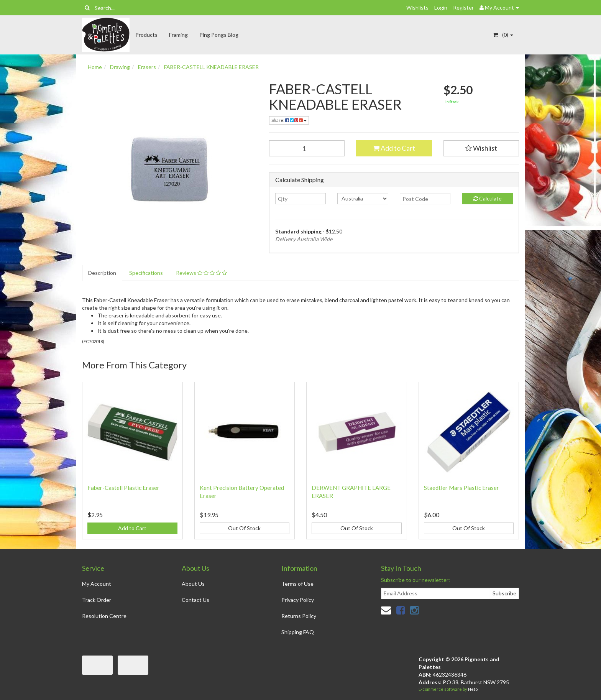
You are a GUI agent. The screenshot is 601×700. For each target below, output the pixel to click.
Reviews (201, 273)
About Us (193, 584)
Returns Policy (299, 616)
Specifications (146, 273)
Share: (289, 120)
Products (146, 35)
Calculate (488, 198)
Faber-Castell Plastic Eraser (123, 488)
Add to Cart (394, 148)
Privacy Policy (298, 600)
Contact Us (195, 600)
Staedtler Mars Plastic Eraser (461, 488)
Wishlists (417, 7)
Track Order (97, 600)
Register (463, 7)
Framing (178, 35)
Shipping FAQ (298, 632)
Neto (473, 689)
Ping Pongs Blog (219, 35)
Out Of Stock (244, 528)
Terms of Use (297, 584)
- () (503, 35)
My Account (97, 584)
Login (441, 7)
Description (102, 273)
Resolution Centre (104, 616)
